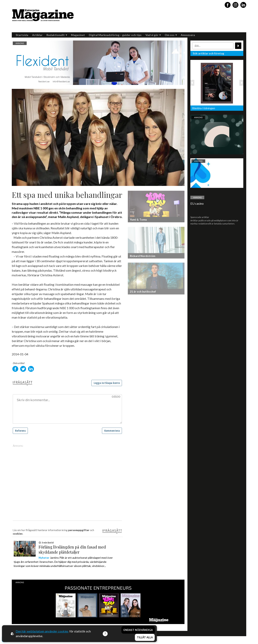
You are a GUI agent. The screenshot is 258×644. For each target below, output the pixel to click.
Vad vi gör (153, 35)
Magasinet (78, 35)
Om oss (171, 35)
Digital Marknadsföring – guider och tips (115, 35)
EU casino (197, 203)
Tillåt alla (145, 637)
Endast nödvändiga (138, 630)
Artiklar (37, 35)
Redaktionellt (57, 35)
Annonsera (188, 35)
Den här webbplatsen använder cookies (42, 631)
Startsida (22, 35)
